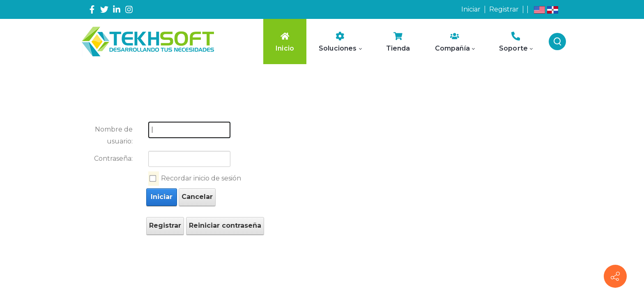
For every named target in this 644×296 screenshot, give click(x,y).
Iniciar (471, 9)
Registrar (504, 9)
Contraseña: (113, 158)
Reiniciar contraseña (225, 225)
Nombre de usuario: (114, 135)
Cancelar (197, 197)
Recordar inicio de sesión (201, 178)
